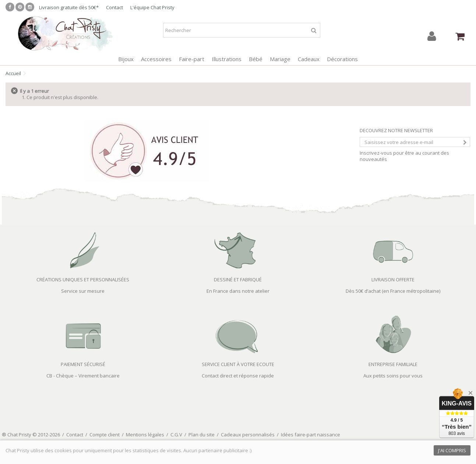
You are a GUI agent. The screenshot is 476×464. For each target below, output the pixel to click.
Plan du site (202, 435)
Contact (114, 7)
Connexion (432, 36)
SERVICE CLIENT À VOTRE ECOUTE (238, 364)
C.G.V (176, 435)
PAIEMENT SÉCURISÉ (83, 364)
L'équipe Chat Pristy (152, 7)
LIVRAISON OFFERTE (393, 280)
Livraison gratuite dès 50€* (69, 7)
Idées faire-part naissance (311, 435)
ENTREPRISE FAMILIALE (393, 364)
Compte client (105, 435)
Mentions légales (145, 435)
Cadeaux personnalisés (248, 435)
